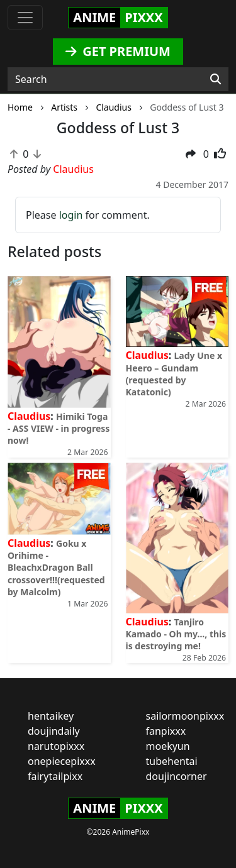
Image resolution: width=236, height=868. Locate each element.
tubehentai (172, 761)
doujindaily (54, 731)
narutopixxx (56, 746)
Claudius (29, 416)
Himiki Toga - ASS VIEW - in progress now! (59, 428)
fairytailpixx (55, 776)
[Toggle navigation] (25, 18)
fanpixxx (166, 731)
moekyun (168, 746)
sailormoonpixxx (185, 716)
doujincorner (177, 776)
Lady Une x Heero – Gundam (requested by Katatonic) (174, 374)
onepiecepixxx (62, 761)
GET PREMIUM (118, 51)
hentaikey (51, 716)
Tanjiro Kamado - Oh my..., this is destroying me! (176, 634)
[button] (191, 154)
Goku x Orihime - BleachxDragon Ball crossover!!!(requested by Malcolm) (56, 568)
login (71, 215)
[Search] (216, 79)
